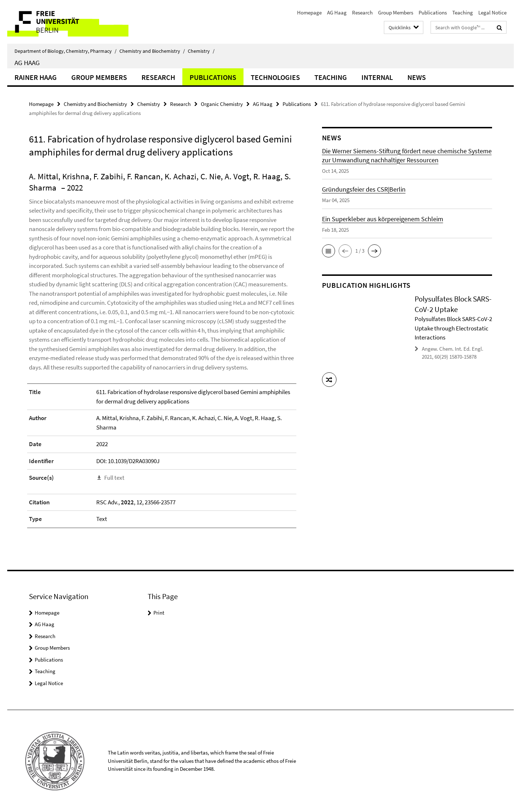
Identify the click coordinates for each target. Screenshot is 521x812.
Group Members (396, 12)
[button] (329, 251)
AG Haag (337, 12)
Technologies (275, 77)
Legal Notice (492, 12)
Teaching (463, 12)
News (417, 77)
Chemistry (201, 51)
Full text (114, 478)
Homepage (309, 12)
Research (362, 12)
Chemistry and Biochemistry (152, 51)
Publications (433, 12)
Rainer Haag (36, 77)
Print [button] (159, 613)
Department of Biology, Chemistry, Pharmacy (65, 51)
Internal (377, 77)
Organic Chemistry (222, 104)
